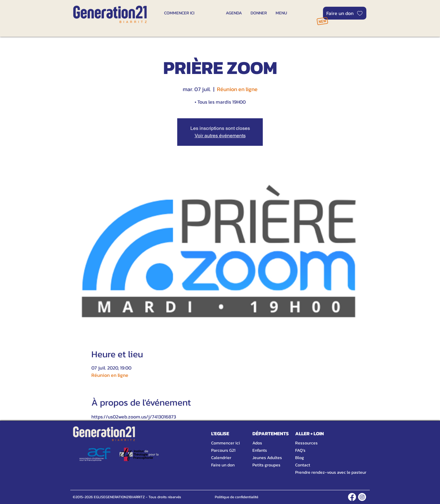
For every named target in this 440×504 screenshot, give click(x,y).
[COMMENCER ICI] (179, 13)
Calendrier (221, 458)
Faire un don (223, 465)
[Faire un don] (345, 13)
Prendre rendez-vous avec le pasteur (324, 472)
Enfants (260, 450)
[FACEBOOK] (352, 497)
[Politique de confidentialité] (236, 497)
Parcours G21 (223, 450)
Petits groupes (266, 465)
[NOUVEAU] (322, 21)
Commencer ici (226, 443)
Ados (257, 443)
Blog (300, 458)
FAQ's (300, 450)
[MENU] (281, 13)
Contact (303, 465)
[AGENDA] (234, 13)
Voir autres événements (220, 136)
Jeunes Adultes (267, 458)
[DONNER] (259, 13)
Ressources (306, 443)
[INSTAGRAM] (362, 497)
